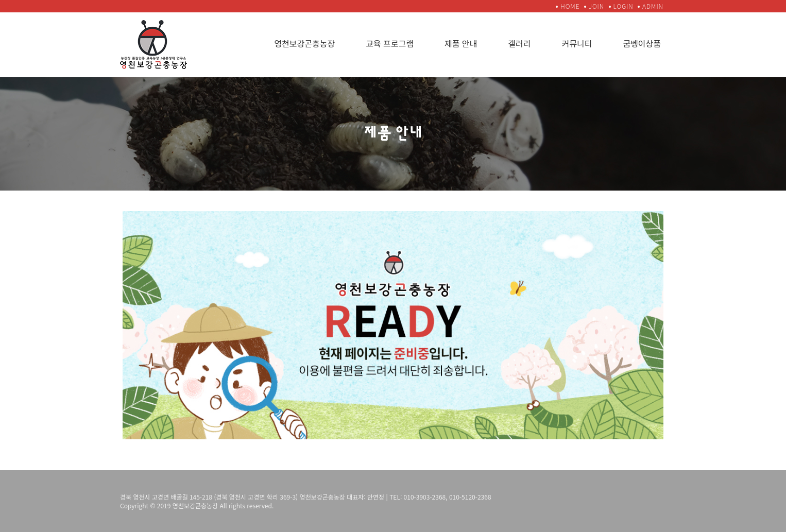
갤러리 (519, 43)
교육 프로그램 (390, 43)
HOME (570, 6)
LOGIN (623, 6)
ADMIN (653, 6)
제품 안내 (461, 43)
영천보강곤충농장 (304, 43)
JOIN (596, 6)
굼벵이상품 (642, 43)
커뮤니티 (577, 43)
